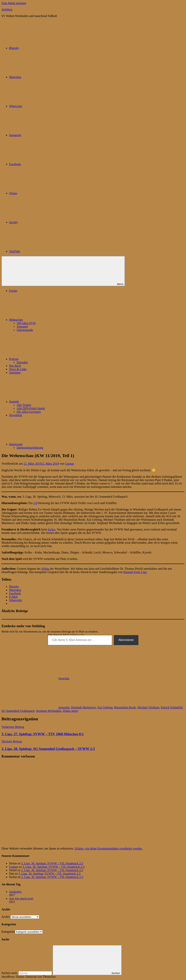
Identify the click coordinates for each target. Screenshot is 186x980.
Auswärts (64, 707)
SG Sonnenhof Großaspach (18, 711)
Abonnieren (126, 640)
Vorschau (64, 678)
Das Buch (15, 366)
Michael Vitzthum (148, 707)
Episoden (22, 362)
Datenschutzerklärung (30, 448)
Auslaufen (15, 892)
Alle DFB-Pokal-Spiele (31, 408)
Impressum (44, 444)
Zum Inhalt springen (14, 3)
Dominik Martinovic (83, 707)
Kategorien (8, 932)
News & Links (18, 369)
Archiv (6, 917)
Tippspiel (22, 327)
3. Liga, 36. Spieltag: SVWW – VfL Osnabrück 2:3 (52, 863)
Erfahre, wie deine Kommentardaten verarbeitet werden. (109, 848)
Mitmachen (44, 320)
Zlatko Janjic (71, 711)
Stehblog (7, 10)
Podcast (42, 359)
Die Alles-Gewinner (29, 412)
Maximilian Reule (125, 707)
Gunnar (69, 464)
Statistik (42, 402)
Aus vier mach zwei (21, 898)
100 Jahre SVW (26, 323)
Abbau (45, 569)
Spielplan (15, 373)
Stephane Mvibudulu (49, 711)
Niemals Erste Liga (135, 572)
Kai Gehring (105, 707)
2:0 (35, 503)
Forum (13, 291)
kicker (52, 529)
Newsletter (16, 415)
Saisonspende (25, 330)
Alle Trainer (24, 405)
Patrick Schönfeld (172, 707)
